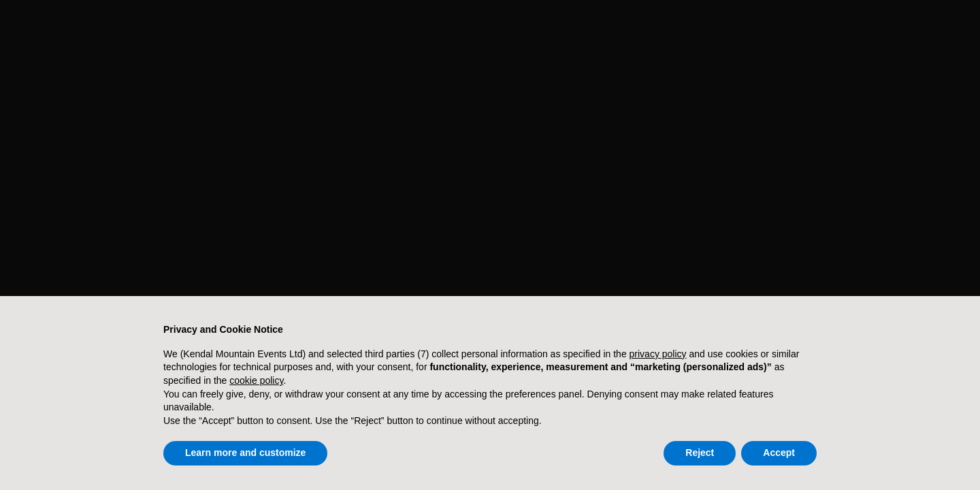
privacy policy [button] (658, 354)
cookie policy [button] (256, 380)
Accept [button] (779, 453)
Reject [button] (700, 453)
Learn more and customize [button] (245, 453)
